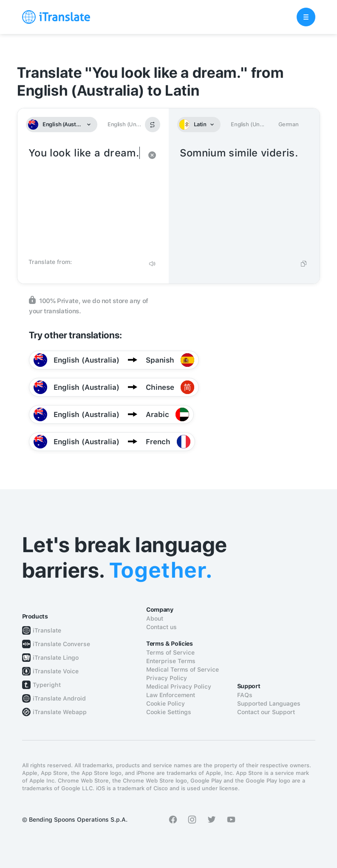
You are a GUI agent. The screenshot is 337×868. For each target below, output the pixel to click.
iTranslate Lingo (56, 658)
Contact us (161, 627)
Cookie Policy (166, 703)
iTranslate (47, 630)
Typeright (47, 685)
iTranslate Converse (61, 644)
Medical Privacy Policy (179, 686)
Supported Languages (269, 703)
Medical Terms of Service (183, 669)
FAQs (245, 695)
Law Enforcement (171, 695)
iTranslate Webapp (60, 712)
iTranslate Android (59, 698)
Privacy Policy (167, 678)
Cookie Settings (169, 712)
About (155, 618)
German (289, 124)
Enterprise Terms (171, 661)
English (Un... (124, 124)
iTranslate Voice (56, 671)
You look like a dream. (85, 200)
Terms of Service (170, 652)
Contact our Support (266, 712)
